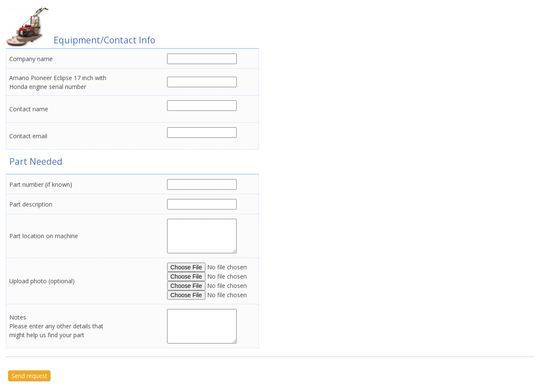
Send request (29, 376)
